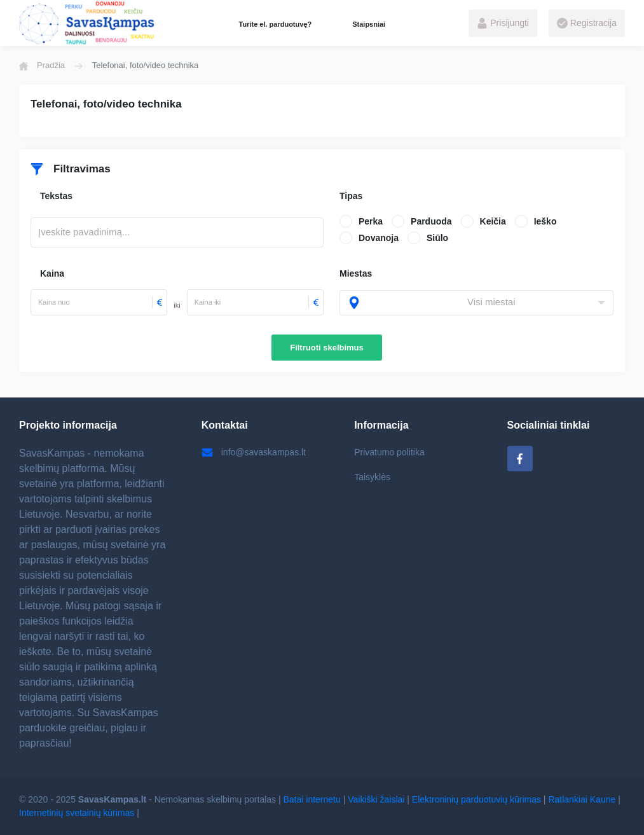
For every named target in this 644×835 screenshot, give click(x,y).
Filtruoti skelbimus (327, 348)
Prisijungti (503, 24)
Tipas (351, 196)
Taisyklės (372, 477)
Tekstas (56, 196)
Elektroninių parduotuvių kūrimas (476, 799)
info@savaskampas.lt (254, 452)
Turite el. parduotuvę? (276, 24)
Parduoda (431, 221)
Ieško (545, 221)
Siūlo (437, 238)
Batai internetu (312, 799)
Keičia (493, 221)
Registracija (587, 24)
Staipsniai (369, 24)
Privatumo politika (389, 452)
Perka (371, 221)
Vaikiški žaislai (376, 799)
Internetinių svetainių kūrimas (77, 813)
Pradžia (42, 66)
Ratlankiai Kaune (582, 799)
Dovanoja (379, 238)
